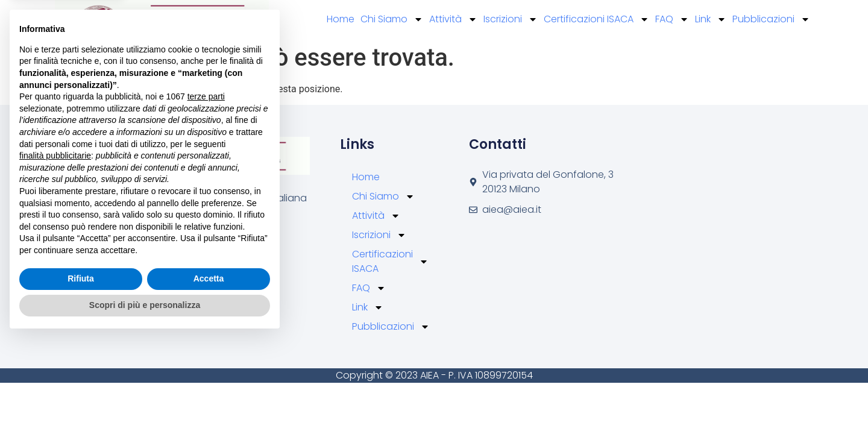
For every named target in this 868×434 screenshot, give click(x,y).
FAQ (672, 19)
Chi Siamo (392, 19)
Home (341, 19)
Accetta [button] (209, 375)
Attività (453, 19)
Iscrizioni (511, 19)
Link (711, 19)
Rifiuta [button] (81, 375)
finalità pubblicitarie (55, 251)
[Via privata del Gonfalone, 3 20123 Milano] (692, 211)
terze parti (206, 193)
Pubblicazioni (771, 19)
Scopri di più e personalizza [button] (145, 401)
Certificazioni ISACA (596, 19)
